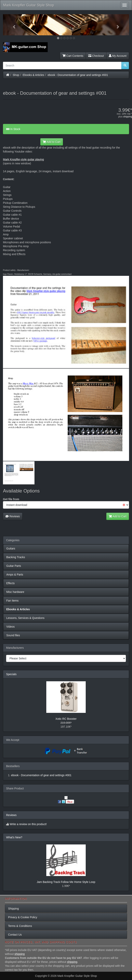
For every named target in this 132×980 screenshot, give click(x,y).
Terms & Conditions (20, 926)
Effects (11, 583)
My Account (118, 56)
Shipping (13, 909)
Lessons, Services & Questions (25, 618)
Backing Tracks (16, 557)
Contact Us (15, 935)
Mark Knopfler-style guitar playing (23, 159)
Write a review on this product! (28, 824)
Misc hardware (15, 592)
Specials (11, 674)
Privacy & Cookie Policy (23, 917)
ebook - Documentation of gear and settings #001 (78, 75)
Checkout (96, 56)
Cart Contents (73, 56)
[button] (12, 25)
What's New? (14, 837)
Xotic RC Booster (66, 719)
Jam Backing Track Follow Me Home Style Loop (66, 882)
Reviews (13, 516)
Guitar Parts (14, 566)
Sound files (13, 635)
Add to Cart (52, 142)
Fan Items (12, 601)
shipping (128, 117)
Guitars (11, 549)
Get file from (11, 499)
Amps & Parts (15, 575)
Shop (16, 75)
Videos (11, 627)
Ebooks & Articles (33, 75)
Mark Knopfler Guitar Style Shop (29, 5)
